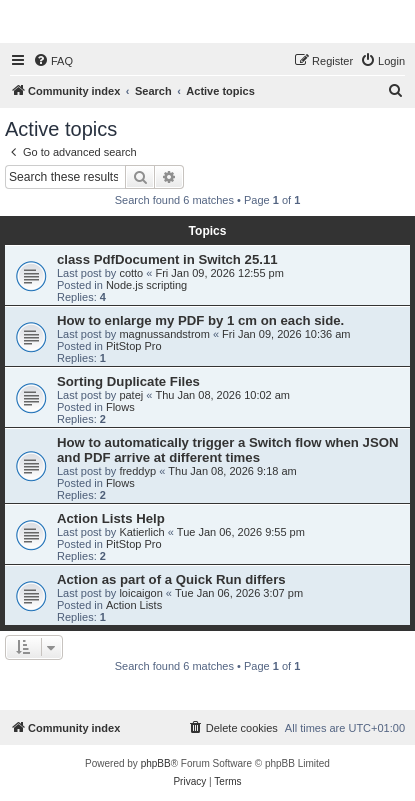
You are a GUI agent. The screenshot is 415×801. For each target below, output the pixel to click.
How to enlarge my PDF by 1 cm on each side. (200, 320)
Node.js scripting (146, 285)
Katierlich (141, 532)
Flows (120, 407)
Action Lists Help (111, 518)
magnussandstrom (164, 334)
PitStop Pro (134, 346)
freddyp (137, 471)
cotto (131, 273)
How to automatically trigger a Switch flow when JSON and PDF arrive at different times (227, 450)
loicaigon (140, 593)
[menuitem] (53, 61)
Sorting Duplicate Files (128, 381)
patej (131, 395)
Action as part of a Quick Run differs (171, 579)
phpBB (156, 763)
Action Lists (134, 605)
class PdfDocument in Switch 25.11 (167, 259)
